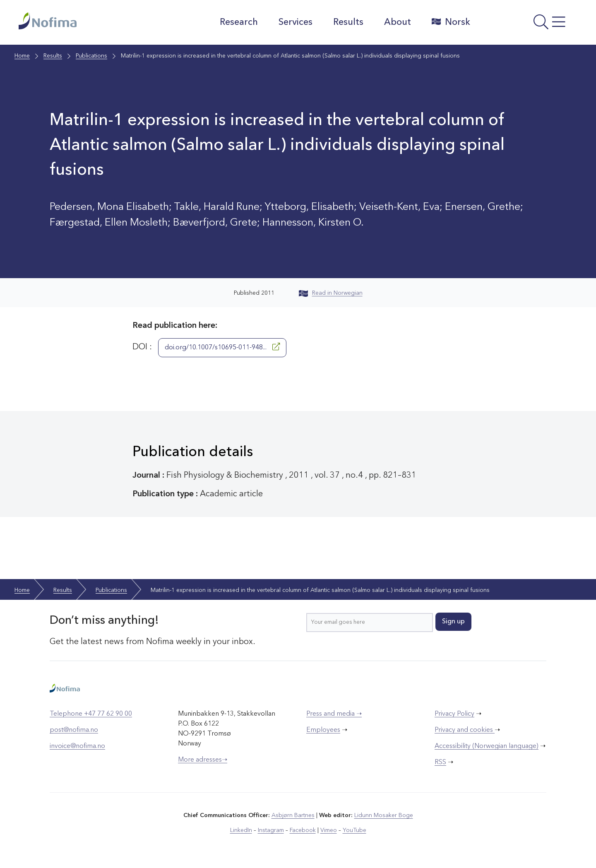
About (398, 22)
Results (348, 22)
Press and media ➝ (334, 714)
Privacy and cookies (465, 730)
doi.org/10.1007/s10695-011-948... (222, 347)
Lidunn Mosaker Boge (384, 815)
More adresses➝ (203, 760)
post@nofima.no (74, 730)
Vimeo (329, 830)
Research (239, 22)
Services (296, 22)
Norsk (451, 22)
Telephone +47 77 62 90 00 (91, 714)
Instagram (271, 830)
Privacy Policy (454, 714)
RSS (440, 762)
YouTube (354, 830)
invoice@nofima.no (77, 746)
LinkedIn (241, 830)
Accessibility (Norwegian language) (487, 746)
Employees (323, 730)
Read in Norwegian (331, 293)
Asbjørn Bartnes (293, 815)
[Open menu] (528, 24)
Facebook (303, 830)
